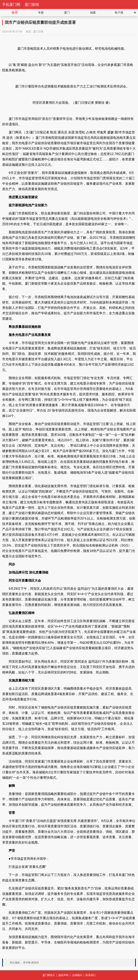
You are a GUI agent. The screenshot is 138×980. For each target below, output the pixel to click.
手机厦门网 (11, 5)
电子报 (119, 13)
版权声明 (63, 975)
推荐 (15, 13)
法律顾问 (77, 975)
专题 (41, 13)
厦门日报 (38, 32)
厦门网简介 (49, 975)
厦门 (67, 13)
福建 (93, 13)
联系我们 (91, 975)
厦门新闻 (32, 5)
